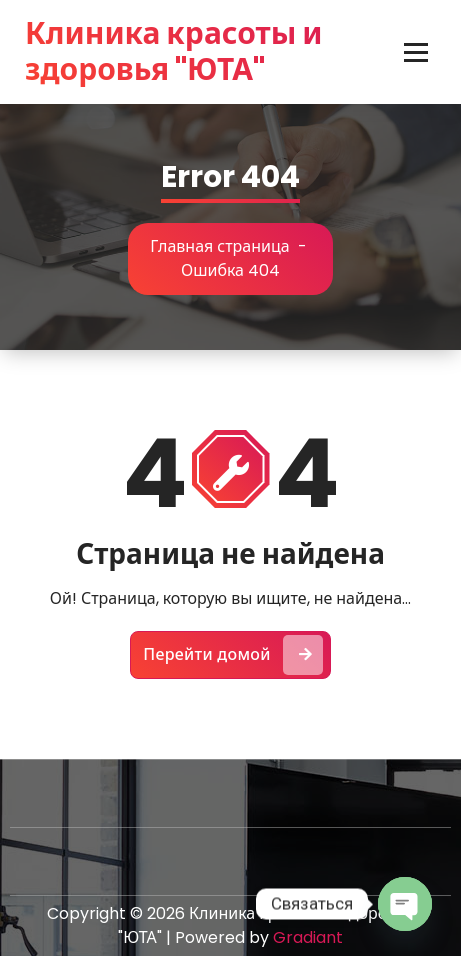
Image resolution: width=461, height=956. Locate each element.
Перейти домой (233, 655)
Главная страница (219, 246)
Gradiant (308, 937)
